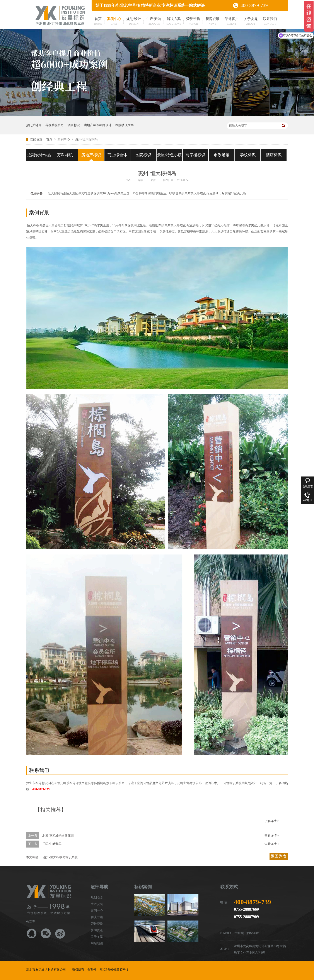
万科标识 (65, 155)
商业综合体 (117, 155)
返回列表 (279, 856)
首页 (98, 22)
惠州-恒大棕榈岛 (86, 139)
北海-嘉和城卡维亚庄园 (58, 836)
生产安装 (97, 904)
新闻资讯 (212, 22)
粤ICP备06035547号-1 (114, 970)
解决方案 (174, 22)
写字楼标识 (195, 155)
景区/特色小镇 (169, 155)
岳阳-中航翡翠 (52, 844)
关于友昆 (251, 22)
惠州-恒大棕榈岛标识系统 (61, 857)
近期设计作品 (39, 155)
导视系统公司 (55, 125)
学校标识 (248, 155)
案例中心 (114, 22)
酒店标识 (74, 125)
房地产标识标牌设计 (98, 125)
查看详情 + (272, 836)
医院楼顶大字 (125, 125)
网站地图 (97, 943)
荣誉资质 (193, 22)
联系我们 (270, 22)
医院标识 (143, 155)
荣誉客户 (232, 22)
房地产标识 (91, 155)
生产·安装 (154, 22)
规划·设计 (134, 22)
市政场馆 (222, 155)
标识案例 (143, 887)
